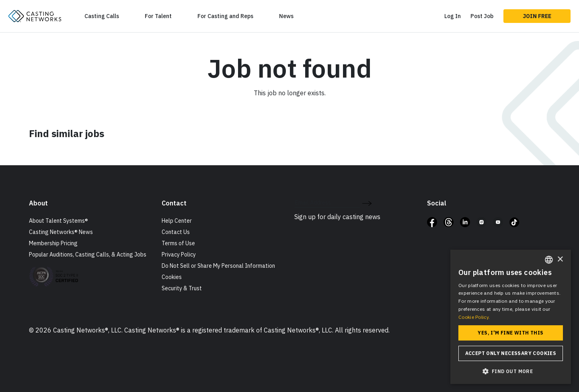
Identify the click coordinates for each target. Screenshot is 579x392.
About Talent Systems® (59, 221)
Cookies (172, 277)
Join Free (537, 16)
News (286, 16)
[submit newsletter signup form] (367, 203)
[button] (511, 371)
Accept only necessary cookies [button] (511, 353)
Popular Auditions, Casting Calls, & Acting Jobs (88, 254)
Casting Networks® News (61, 232)
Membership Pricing (53, 243)
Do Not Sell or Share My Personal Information (218, 266)
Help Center (177, 221)
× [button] (560, 260)
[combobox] (549, 260)
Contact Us (176, 232)
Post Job (482, 16)
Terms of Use (178, 243)
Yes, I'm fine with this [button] (510, 333)
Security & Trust (182, 288)
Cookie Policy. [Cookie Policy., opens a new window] (474, 317)
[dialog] (511, 317)
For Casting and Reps (225, 16)
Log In (453, 16)
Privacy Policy (179, 254)
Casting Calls (102, 16)
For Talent (158, 16)
